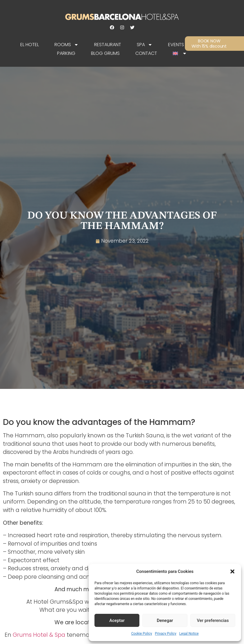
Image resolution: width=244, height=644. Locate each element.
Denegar (165, 620)
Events (176, 45)
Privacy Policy (166, 634)
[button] (232, 571)
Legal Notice (189, 634)
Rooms (67, 45)
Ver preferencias (213, 620)
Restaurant (108, 45)
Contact (146, 53)
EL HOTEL (30, 45)
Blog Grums (105, 53)
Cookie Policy (142, 634)
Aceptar (117, 620)
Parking (66, 53)
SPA (145, 45)
